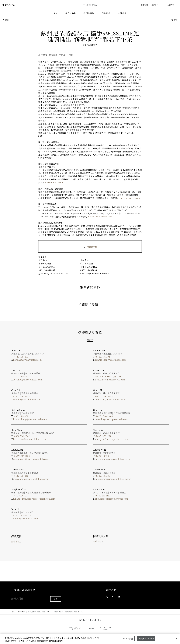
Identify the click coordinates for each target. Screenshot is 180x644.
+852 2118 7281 (102, 456)
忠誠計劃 (122, 13)
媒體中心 (93, 633)
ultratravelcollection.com (100, 217)
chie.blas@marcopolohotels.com (111, 499)
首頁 (13, 609)
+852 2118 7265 (21, 357)
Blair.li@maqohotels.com (26, 518)
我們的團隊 (89, 13)
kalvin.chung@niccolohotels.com (30, 419)
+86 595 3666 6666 (104, 416)
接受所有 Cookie (146, 638)
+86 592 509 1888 (21, 456)
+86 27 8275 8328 (103, 436)
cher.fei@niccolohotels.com (27, 399)
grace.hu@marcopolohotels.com (111, 419)
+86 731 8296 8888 (22, 515)
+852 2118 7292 (102, 357)
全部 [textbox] (89, 340)
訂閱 (56, 596)
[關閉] (176, 638)
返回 (5, 20)
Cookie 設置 (127, 638)
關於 (56, 13)
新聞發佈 (21, 609)
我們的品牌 (71, 13)
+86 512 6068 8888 (104, 396)
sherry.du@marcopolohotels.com (112, 439)
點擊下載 (17, 541)
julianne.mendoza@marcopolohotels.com (34, 499)
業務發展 (106, 13)
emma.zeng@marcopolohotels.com (31, 459)
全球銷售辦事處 (64, 633)
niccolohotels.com (54, 182)
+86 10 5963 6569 (21, 436)
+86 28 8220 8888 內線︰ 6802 (109, 376)
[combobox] (90, 340)
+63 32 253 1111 (103, 496)
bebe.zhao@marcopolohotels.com (30, 439)
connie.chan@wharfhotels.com (111, 360)
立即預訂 (171, 5)
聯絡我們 (144, 5)
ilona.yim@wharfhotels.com (27, 360)
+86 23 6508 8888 (21, 396)
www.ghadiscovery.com (129, 198)
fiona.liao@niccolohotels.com (110, 380)
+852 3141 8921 (21, 416)
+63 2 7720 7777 (21, 496)
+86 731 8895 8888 (22, 376)
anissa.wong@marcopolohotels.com (113, 459)
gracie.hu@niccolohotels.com (110, 399)
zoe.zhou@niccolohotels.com (28, 380)
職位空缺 (106, 633)
